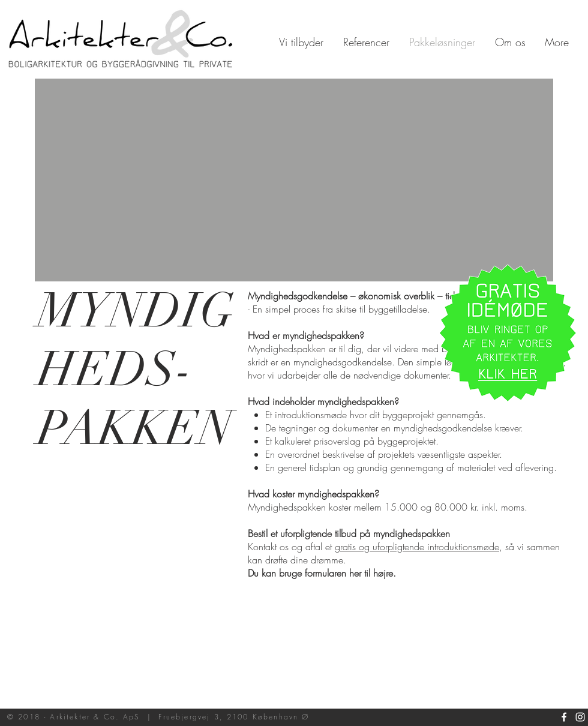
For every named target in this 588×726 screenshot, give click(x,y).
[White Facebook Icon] (564, 717)
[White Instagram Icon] (580, 717)
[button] (507, 333)
